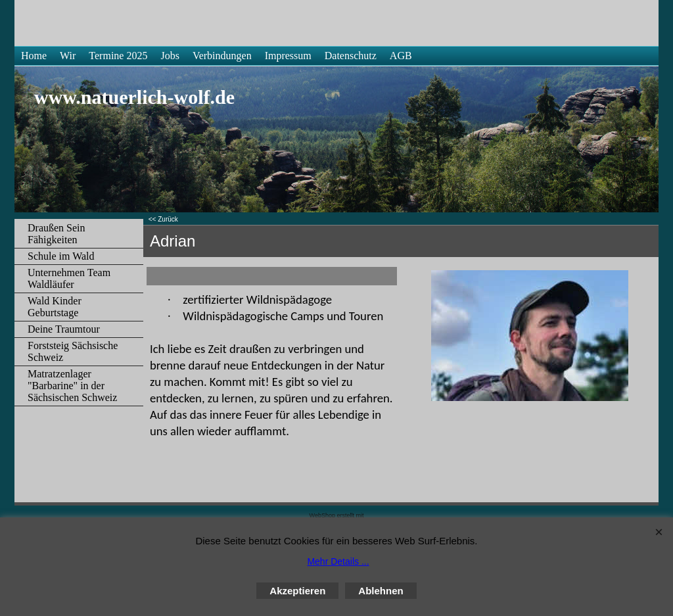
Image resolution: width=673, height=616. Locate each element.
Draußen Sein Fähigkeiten (57, 234)
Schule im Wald (61, 256)
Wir (68, 56)
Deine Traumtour (64, 329)
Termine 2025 (118, 56)
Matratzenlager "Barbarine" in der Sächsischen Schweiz (72, 386)
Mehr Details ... (338, 561)
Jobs (170, 56)
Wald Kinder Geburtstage (55, 307)
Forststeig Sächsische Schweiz (73, 351)
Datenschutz (351, 56)
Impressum (288, 56)
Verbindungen (222, 56)
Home (34, 56)
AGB (401, 56)
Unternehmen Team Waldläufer (69, 278)
